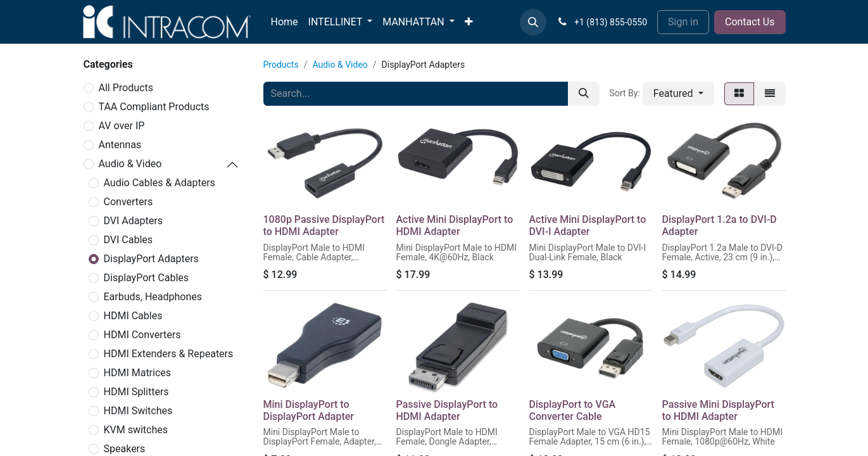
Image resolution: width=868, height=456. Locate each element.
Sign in (683, 22)
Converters (129, 202)
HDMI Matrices (138, 373)
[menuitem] (285, 22)
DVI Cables (129, 240)
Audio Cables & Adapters (160, 183)
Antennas (120, 145)
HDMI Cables (133, 316)
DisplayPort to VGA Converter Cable (573, 410)
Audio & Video (130, 164)
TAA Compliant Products (154, 107)
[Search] (584, 94)
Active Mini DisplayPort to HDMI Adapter (455, 225)
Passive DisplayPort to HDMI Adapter (447, 410)
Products (281, 65)
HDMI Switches (138, 411)
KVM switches (136, 430)
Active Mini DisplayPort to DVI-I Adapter (588, 225)
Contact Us (750, 22)
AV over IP (122, 126)
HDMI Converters (142, 335)
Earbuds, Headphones (153, 297)
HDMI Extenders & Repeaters (169, 354)
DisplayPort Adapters (151, 259)
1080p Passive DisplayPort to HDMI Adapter (324, 225)
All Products (126, 88)
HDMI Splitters (136, 392)
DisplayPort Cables (147, 278)
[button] (533, 22)
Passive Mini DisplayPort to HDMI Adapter (718, 410)
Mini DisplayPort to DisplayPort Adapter (309, 410)
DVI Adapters (133, 221)
